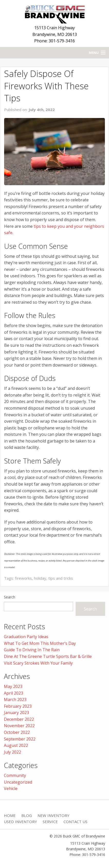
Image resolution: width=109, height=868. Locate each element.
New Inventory (53, 815)
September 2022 (20, 739)
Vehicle (11, 788)
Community (15, 775)
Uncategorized (18, 782)
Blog (27, 815)
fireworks (23, 578)
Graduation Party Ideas (26, 637)
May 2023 (13, 686)
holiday (40, 578)
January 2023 (16, 713)
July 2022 (12, 752)
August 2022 (16, 745)
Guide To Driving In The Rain (32, 650)
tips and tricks (61, 578)
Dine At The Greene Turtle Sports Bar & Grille (48, 656)
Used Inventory (20, 822)
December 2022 (19, 719)
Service (50, 822)
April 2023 (13, 693)
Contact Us (75, 822)
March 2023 (15, 699)
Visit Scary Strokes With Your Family (38, 663)
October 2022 (17, 732)
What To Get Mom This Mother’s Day (40, 643)
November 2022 (19, 726)
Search (10, 597)
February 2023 (18, 706)
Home (10, 815)
